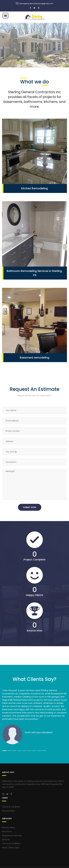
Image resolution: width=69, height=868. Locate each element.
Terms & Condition (11, 807)
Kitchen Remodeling (34, 188)
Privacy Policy (9, 811)
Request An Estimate (12, 836)
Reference (7, 832)
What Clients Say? (11, 848)
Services (6, 840)
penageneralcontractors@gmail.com (36, 4)
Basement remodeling (34, 358)
